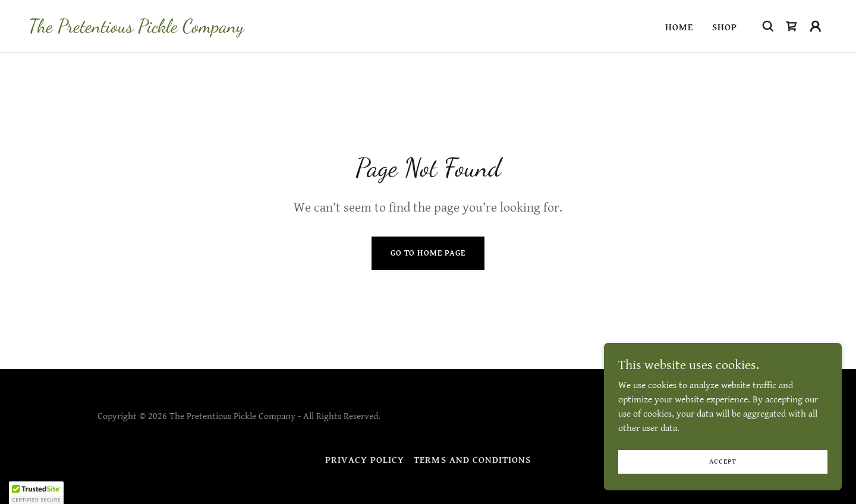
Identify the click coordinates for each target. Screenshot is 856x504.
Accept (723, 462)
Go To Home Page (428, 253)
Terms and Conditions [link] (472, 460)
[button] (816, 26)
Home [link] (679, 28)
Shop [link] (725, 28)
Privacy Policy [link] (365, 460)
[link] (136, 29)
